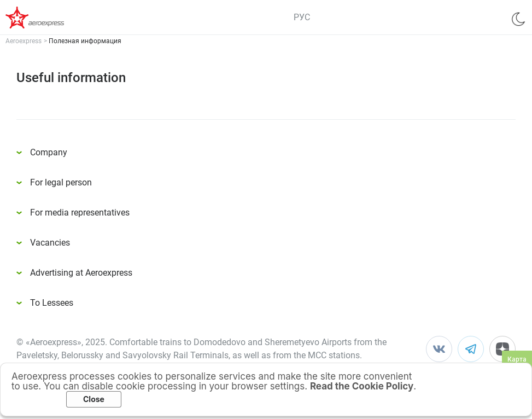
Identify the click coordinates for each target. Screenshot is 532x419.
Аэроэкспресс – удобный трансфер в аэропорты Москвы (49, 18)
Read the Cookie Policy (362, 386)
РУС (302, 17)
